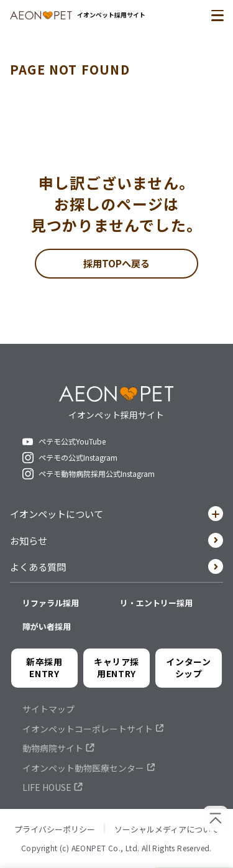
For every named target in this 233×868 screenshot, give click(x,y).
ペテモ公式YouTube (72, 443)
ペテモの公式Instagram (78, 459)
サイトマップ (48, 713)
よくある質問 (116, 570)
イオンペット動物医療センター (83, 772)
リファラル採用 (51, 607)
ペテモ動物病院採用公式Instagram (97, 475)
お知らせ (116, 542)
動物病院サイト (53, 753)
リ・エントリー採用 (156, 607)
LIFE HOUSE (47, 792)
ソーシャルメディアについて (167, 833)
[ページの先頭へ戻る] (216, 818)
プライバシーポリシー (55, 833)
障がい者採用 (47, 631)
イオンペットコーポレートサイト (88, 733)
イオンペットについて (116, 516)
